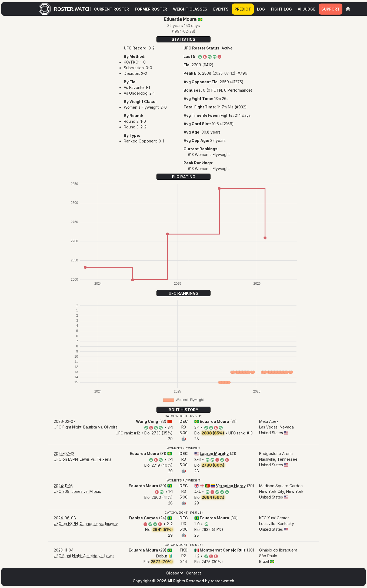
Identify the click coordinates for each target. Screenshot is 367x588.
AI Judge (307, 9)
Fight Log (281, 9)
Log (261, 9)
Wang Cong (147, 421)
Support (331, 9)
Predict (243, 9)
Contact (194, 573)
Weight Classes (190, 9)
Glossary (175, 573)
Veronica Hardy (231, 486)
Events (221, 9)
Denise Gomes (144, 518)
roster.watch (223, 581)
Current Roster (111, 9)
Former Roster (151, 9)
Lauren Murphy (214, 454)
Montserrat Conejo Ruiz (223, 550)
